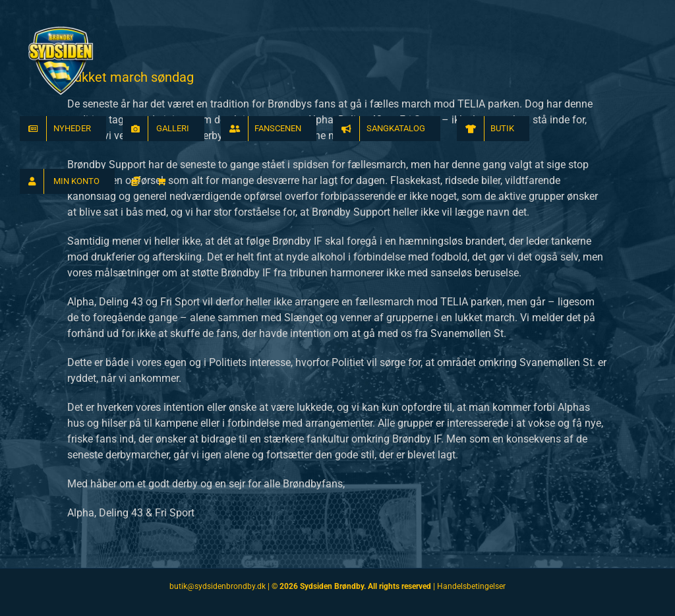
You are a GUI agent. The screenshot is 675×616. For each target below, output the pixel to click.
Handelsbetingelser (471, 586)
